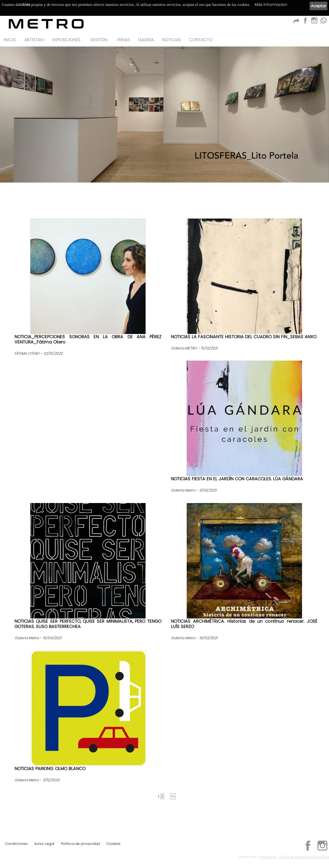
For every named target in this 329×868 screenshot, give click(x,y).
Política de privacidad (80, 844)
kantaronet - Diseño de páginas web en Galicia (295, 857)
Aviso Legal (44, 844)
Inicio (10, 40)
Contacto (201, 40)
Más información (271, 4)
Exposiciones (66, 40)
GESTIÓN (99, 40)
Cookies (113, 844)
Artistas (33, 40)
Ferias (123, 40)
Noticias (171, 40)
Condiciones (16, 844)
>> (173, 796)
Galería (146, 40)
